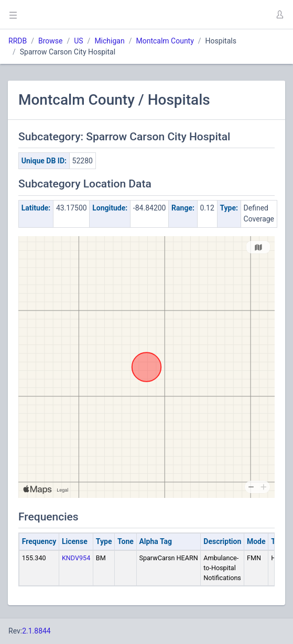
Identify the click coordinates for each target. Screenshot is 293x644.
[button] (279, 15)
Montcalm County (165, 41)
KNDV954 (76, 558)
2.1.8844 (36, 631)
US (78, 41)
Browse (50, 41)
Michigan (109, 41)
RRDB (18, 41)
